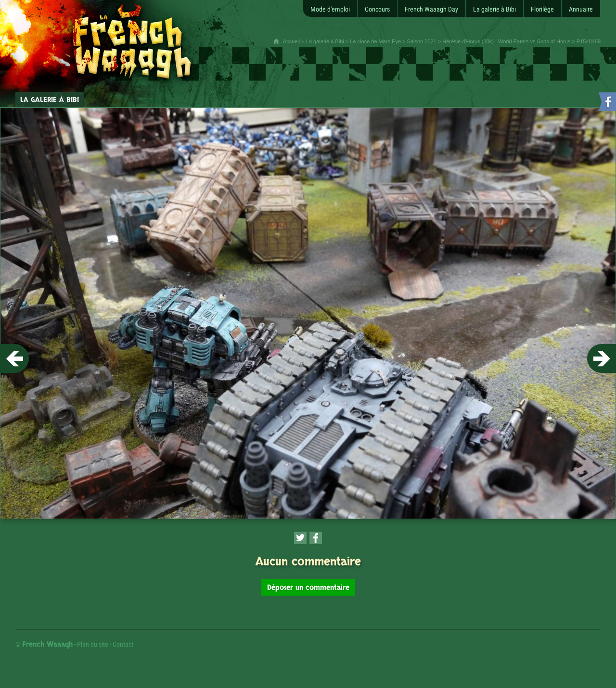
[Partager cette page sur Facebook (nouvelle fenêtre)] (316, 538)
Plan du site (93, 644)
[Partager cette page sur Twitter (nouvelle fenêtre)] (300, 538)
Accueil (291, 41)
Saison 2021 (422, 41)
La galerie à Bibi (325, 41)
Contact (123, 644)
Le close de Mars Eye (375, 41)
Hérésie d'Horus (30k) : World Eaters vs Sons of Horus (506, 41)
